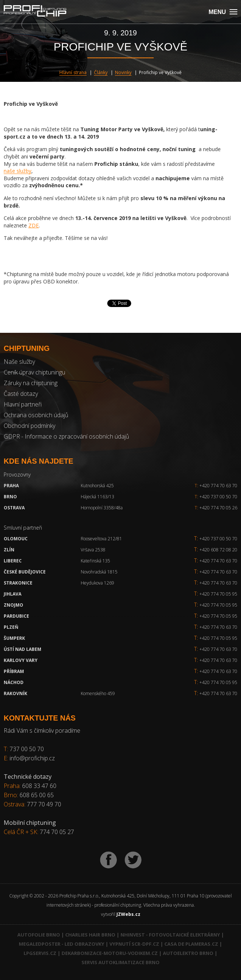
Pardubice (16, 616)
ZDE (34, 225)
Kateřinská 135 (95, 561)
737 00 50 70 (27, 749)
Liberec (13, 561)
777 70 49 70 (44, 804)
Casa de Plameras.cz (191, 944)
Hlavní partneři (23, 404)
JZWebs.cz (128, 914)
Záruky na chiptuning (31, 383)
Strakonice (18, 583)
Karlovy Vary (21, 660)
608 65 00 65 (37, 795)
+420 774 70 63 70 (216, 486)
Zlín (9, 550)
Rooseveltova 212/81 (101, 539)
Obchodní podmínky (29, 426)
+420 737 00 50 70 (216, 497)
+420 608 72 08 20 (218, 550)
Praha (11, 486)
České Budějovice (25, 572)
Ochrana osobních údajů (36, 415)
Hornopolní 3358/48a (102, 508)
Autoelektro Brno (188, 953)
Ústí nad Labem (22, 649)
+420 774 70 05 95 (218, 594)
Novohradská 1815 (99, 572)
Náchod (14, 682)
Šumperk (14, 638)
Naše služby (19, 362)
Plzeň (11, 627)
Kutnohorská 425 (97, 486)
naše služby (18, 171)
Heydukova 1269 (97, 583)
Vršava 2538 (93, 550)
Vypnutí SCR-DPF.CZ (134, 944)
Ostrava (14, 508)
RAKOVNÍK (15, 693)
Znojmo (13, 605)
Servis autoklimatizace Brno (120, 962)
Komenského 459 (98, 693)
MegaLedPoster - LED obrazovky (62, 944)
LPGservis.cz (40, 953)
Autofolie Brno (39, 935)
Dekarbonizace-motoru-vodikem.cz (110, 953)
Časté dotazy (21, 394)
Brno (10, 497)
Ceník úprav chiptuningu (34, 372)
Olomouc (16, 539)
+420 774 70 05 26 (216, 508)
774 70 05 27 (57, 832)
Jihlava (13, 594)
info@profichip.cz (32, 758)
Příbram (14, 671)
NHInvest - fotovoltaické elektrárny (170, 935)
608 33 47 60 (39, 786)
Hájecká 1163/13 (97, 497)
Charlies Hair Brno (90, 935)
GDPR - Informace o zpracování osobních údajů (66, 436)
